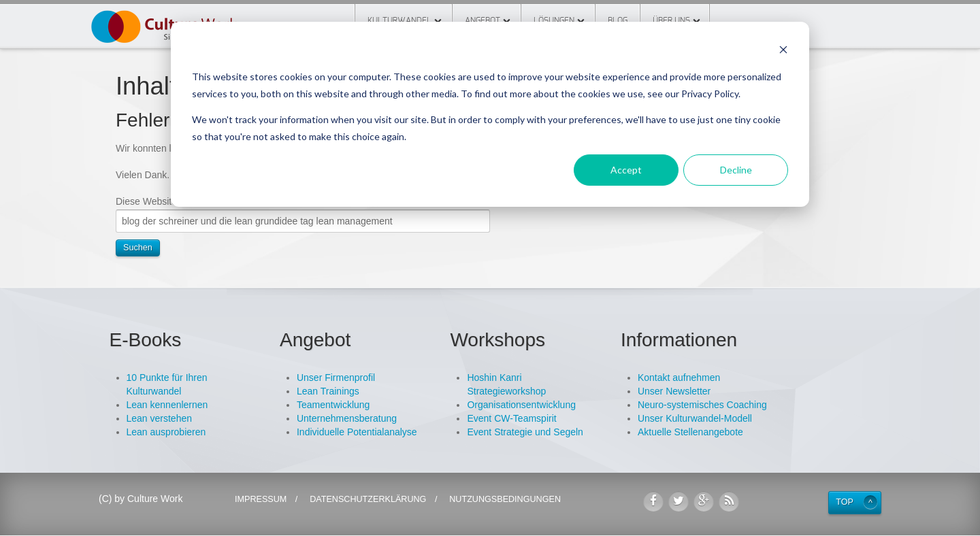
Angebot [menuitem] (483, 20)
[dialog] (490, 114)
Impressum (261, 499)
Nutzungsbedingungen (505, 499)
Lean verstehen (160, 418)
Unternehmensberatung (347, 418)
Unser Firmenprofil (336, 378)
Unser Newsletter (674, 391)
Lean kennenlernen (167, 405)
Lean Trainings (328, 391)
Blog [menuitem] (618, 20)
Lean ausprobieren (166, 432)
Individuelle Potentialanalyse (357, 432)
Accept (626, 170)
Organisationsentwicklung (521, 405)
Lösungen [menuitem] (554, 20)
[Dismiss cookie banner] (783, 51)
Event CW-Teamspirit (511, 418)
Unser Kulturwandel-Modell (695, 418)
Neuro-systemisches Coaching (702, 405)
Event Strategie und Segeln (525, 432)
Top (845, 502)
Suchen (138, 248)
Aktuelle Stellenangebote (690, 432)
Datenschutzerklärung (368, 499)
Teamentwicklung (333, 405)
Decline (736, 170)
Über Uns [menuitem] (671, 20)
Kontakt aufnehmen (679, 378)
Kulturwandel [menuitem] (399, 20)
